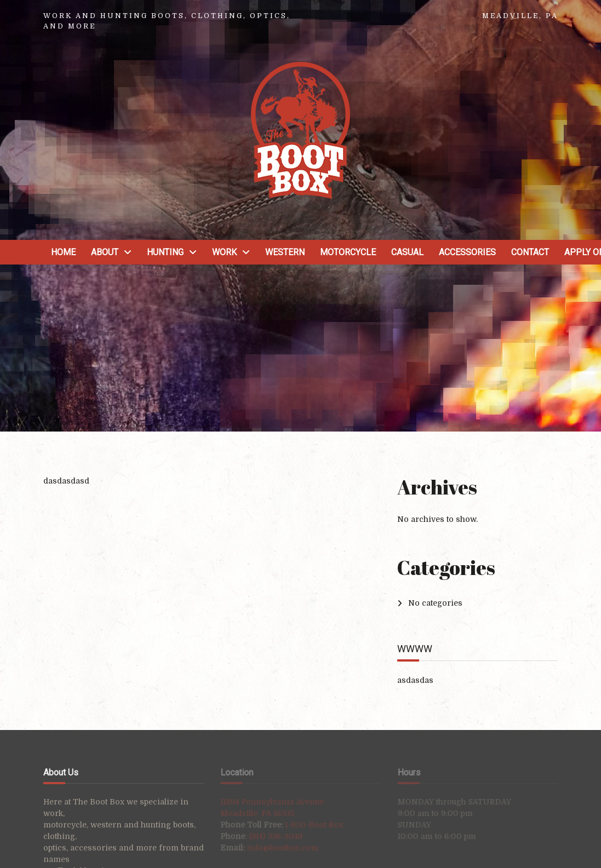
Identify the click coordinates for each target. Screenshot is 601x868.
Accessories (467, 252)
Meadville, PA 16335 (251, 813)
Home (63, 252)
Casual (407, 252)
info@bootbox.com (276, 848)
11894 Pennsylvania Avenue (265, 802)
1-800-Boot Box (307, 825)
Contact (530, 252)
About (105, 252)
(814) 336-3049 (269, 836)
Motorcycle (348, 252)
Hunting (165, 252)
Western (285, 252)
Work (224, 252)
